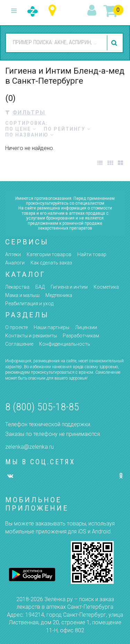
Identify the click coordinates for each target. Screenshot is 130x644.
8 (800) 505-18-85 (42, 407)
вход (93, 11)
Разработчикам (81, 336)
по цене (21, 129)
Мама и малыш (22, 295)
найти (115, 43)
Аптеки (13, 254)
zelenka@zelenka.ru (29, 447)
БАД (40, 287)
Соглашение (19, 344)
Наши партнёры (51, 327)
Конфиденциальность (65, 344)
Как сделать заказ (51, 263)
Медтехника (59, 295)
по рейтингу (67, 129)
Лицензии (86, 327)
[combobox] (55, 43)
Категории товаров (49, 254)
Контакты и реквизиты (31, 336)
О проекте (16, 327)
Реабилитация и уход (29, 304)
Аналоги (15, 263)
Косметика (106, 287)
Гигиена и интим (69, 287)
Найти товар (92, 254)
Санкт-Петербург (54, 11)
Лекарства (17, 287)
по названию (30, 135)
